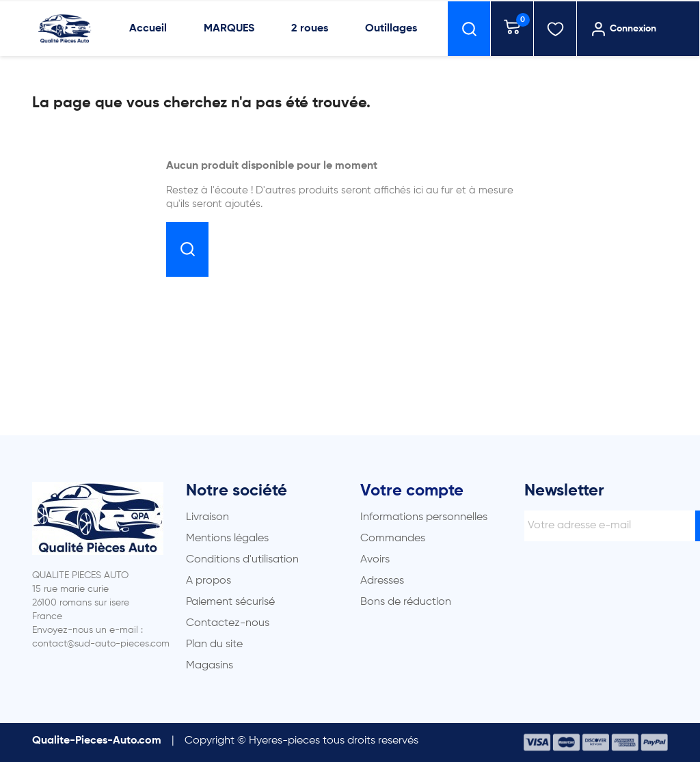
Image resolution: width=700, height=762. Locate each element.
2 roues (310, 29)
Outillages (391, 29)
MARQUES (229, 29)
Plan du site (214, 644)
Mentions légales (227, 539)
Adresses (382, 581)
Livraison (207, 517)
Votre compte (412, 491)
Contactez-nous (228, 623)
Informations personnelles (424, 517)
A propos (208, 581)
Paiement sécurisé (230, 602)
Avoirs (375, 560)
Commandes (393, 539)
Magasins (210, 666)
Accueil (148, 29)
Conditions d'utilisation (242, 560)
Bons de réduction (406, 602)
